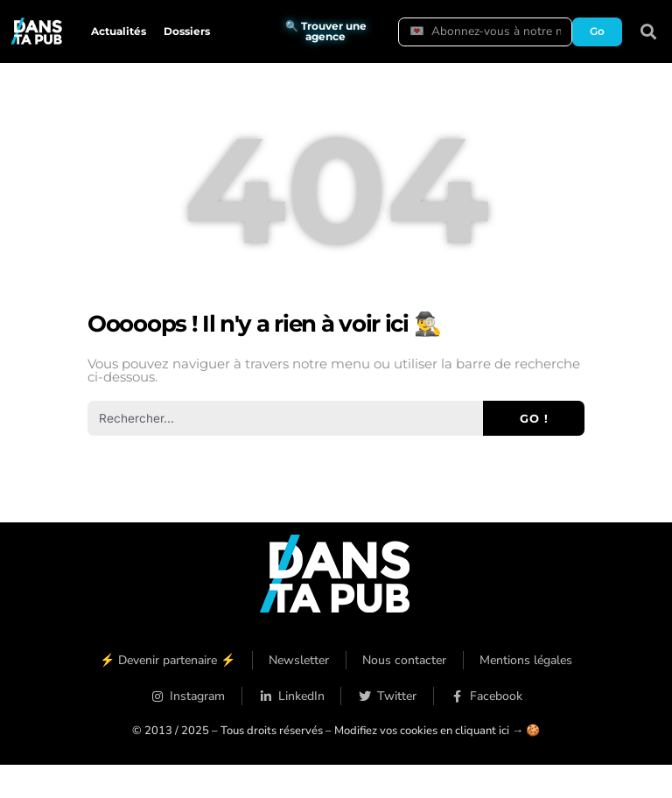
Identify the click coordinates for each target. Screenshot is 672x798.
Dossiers (187, 31)
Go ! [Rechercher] (534, 418)
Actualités (119, 31)
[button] (649, 32)
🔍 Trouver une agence (326, 31)
